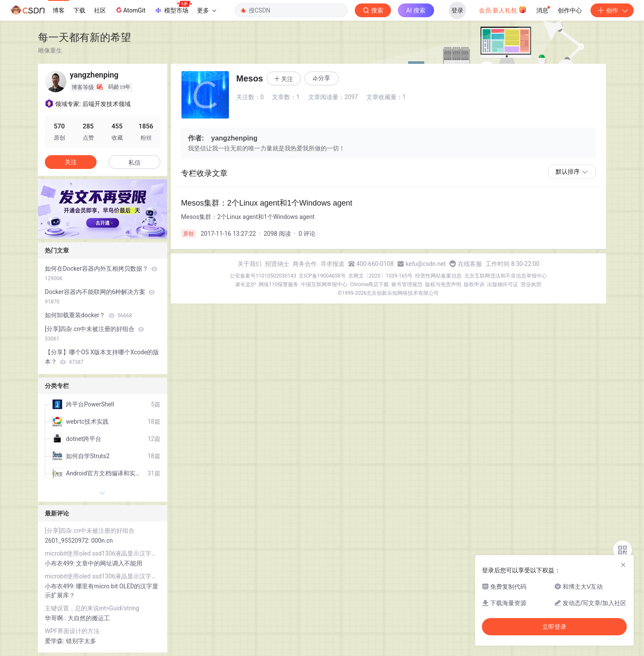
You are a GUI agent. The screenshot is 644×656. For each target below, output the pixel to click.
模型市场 (173, 8)
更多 (206, 10)
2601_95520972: (68, 540)
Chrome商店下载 (369, 284)
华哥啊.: (56, 618)
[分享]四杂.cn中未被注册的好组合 (94, 334)
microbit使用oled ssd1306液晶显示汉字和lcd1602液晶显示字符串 (103, 553)
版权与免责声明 (443, 284)
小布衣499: (60, 563)
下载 (79, 10)
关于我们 (250, 264)
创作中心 (570, 10)
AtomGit (130, 10)
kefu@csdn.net (426, 264)
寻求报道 (332, 264)
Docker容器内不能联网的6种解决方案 (100, 297)
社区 (100, 10)
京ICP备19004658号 (322, 276)
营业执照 (531, 284)
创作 (612, 10)
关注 (71, 162)
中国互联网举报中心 (324, 284)
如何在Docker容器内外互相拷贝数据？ (101, 273)
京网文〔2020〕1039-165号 (381, 276)
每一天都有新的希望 (84, 37)
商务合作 (305, 264)
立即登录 (554, 627)
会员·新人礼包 (503, 9)
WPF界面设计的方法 (72, 631)
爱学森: (55, 641)
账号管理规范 (407, 284)
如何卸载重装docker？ (88, 315)
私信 (134, 162)
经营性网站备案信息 (438, 276)
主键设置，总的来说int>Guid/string (92, 608)
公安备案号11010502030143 (263, 276)
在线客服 (470, 264)
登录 (457, 10)
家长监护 (246, 284)
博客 (59, 10)
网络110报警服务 (278, 284)
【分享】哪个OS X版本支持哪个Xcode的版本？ (102, 357)
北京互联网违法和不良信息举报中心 (506, 276)
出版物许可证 (503, 284)
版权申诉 (474, 284)
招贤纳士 (277, 264)
